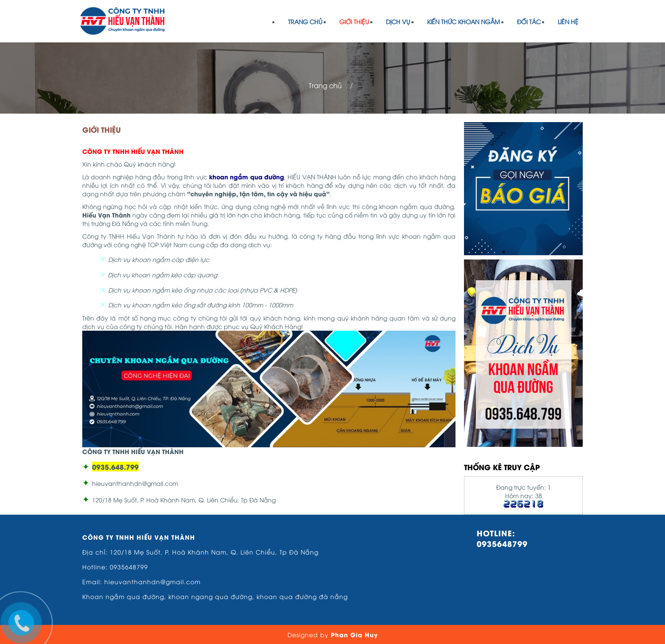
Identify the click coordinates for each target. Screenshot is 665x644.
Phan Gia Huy (354, 634)
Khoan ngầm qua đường (123, 596)
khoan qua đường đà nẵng (302, 596)
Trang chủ (305, 21)
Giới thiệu (354, 21)
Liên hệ (568, 21)
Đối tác (529, 21)
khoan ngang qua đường (210, 596)
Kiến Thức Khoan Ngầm (464, 21)
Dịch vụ (398, 21)
